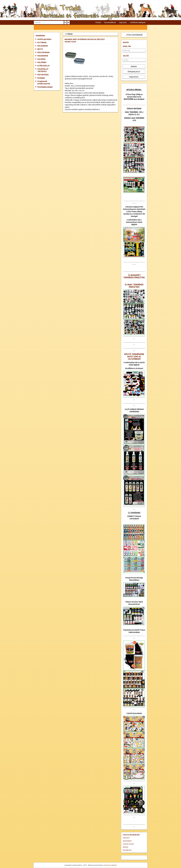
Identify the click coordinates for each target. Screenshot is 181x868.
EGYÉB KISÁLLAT (44, 66)
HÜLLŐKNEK (42, 62)
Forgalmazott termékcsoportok (44, 82)
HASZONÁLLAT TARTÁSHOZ (43, 70)
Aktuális (125, 847)
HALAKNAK (41, 59)
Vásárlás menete (128, 844)
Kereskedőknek (110, 22)
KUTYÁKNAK (42, 43)
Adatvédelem (127, 841)
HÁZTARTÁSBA (43, 75)
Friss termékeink (134, 35)
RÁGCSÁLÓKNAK (43, 52)
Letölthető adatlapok (138, 22)
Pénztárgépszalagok (45, 87)
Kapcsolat (123, 22)
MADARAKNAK (43, 56)
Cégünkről (126, 838)
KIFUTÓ (40, 49)
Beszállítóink (127, 850)
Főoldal (98, 22)
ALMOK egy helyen (44, 39)
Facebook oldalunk (111, 865)
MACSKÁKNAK (43, 46)
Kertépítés (41, 78)
